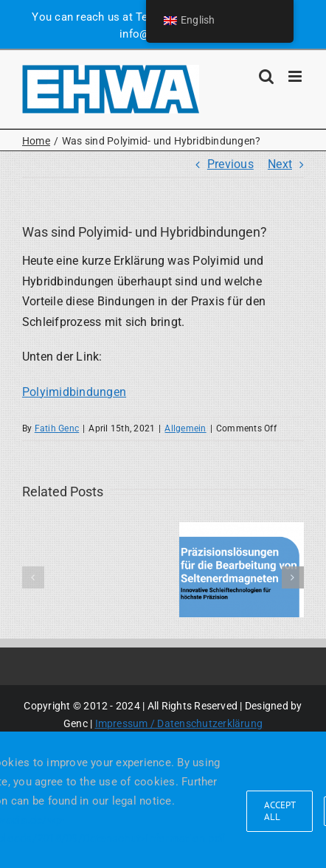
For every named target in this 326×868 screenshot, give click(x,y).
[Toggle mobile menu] (296, 76)
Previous (230, 164)
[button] (33, 577)
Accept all (280, 811)
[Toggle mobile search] (266, 76)
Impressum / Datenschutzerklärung (179, 723)
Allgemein (185, 428)
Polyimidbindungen (74, 392)
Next (280, 164)
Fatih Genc (57, 428)
